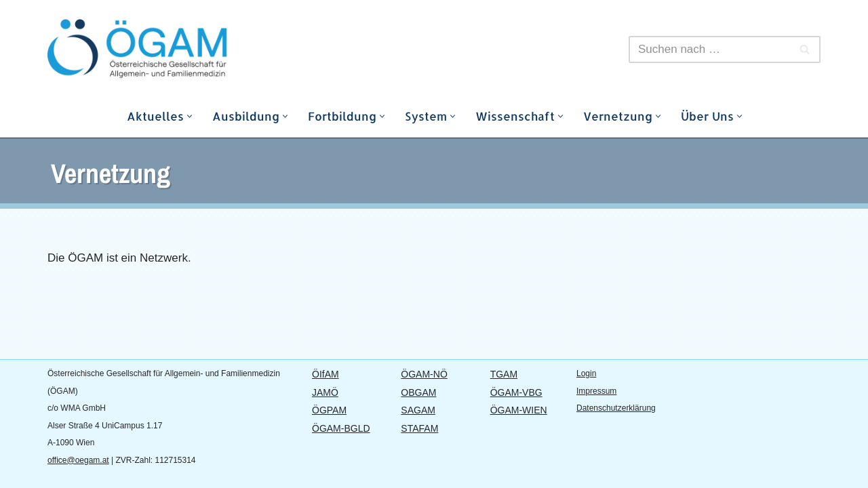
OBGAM (418, 392)
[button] (190, 116)
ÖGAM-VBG (516, 392)
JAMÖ (325, 392)
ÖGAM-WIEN (519, 410)
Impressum (596, 391)
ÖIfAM (325, 374)
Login (586, 373)
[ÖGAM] (170, 49)
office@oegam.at (78, 460)
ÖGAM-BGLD (341, 428)
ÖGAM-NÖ (424, 374)
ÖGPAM (329, 410)
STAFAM (419, 428)
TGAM (504, 374)
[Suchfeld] (709, 49)
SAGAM (418, 410)
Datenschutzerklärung (616, 408)
